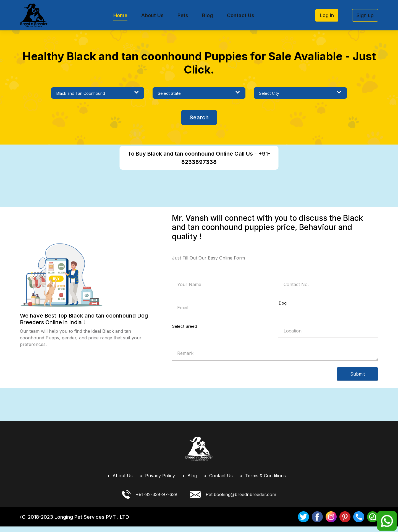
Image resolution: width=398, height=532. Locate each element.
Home (120, 15)
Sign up (365, 15)
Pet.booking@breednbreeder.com (233, 500)
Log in (327, 15)
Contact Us (241, 15)
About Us (152, 15)
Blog (208, 15)
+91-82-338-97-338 (150, 500)
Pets (183, 15)
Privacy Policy (160, 481)
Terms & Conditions (265, 481)
